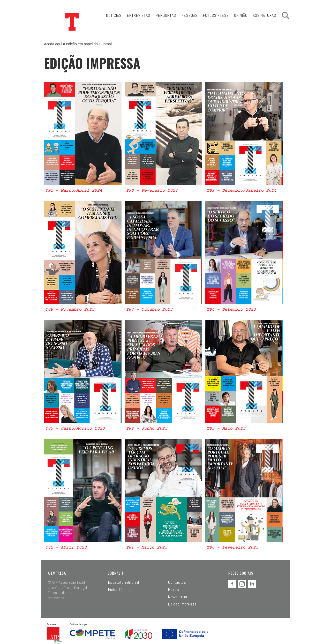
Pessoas (190, 15)
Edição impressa (182, 604)
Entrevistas (139, 15)
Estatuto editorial (124, 582)
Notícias (114, 15)
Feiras (174, 590)
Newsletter (178, 597)
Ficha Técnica (120, 590)
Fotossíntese (216, 15)
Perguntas (166, 15)
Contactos (177, 582)
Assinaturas (265, 15)
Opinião (241, 15)
